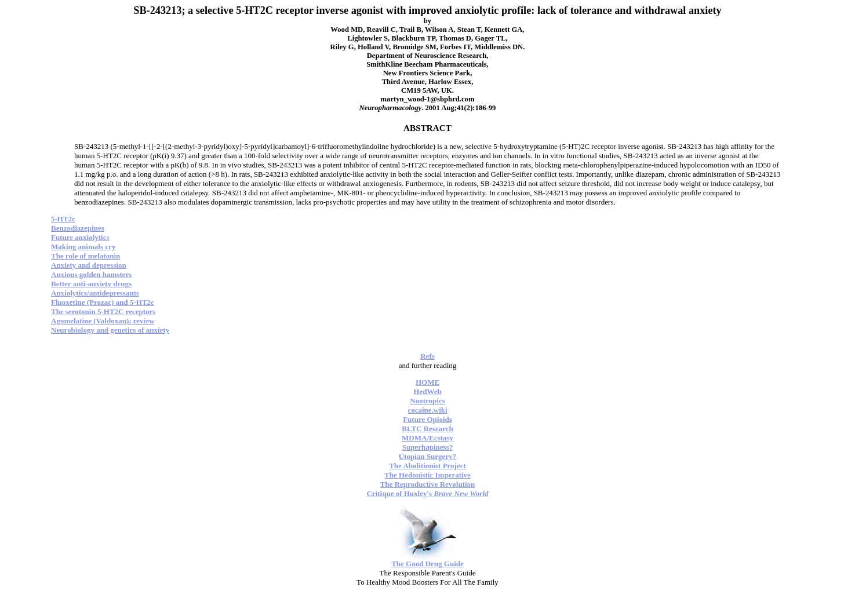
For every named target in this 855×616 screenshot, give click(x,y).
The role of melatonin (85, 256)
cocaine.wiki (427, 410)
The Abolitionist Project (427, 466)
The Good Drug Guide (427, 564)
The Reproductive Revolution (428, 484)
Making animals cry (83, 247)
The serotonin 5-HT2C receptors (103, 311)
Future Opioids (427, 419)
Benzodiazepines (78, 228)
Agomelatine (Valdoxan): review (103, 321)
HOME (427, 382)
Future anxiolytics (80, 237)
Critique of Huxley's (427, 493)
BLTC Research (427, 429)
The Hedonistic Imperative (427, 475)
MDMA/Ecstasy (427, 438)
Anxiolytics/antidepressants (95, 293)
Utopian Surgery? (427, 456)
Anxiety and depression (89, 265)
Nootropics (427, 401)
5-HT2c (63, 219)
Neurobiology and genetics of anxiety (110, 330)
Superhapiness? (427, 447)
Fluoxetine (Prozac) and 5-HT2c (103, 302)
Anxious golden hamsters (91, 274)
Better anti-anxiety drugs (91, 284)
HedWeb (427, 391)
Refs (427, 356)
